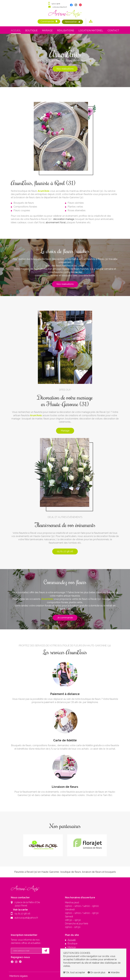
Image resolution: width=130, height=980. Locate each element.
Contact (113, 30)
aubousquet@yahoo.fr (60, 7)
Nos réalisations (65, 68)
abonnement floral (55, 222)
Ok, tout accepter (74, 972)
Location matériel (91, 30)
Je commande (65, 617)
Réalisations (66, 30)
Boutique (31, 30)
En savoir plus (97, 972)
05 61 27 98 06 (55, 3)
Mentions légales (19, 976)
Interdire (114, 972)
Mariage (47, 30)
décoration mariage (64, 219)
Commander (47, 22)
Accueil (16, 30)
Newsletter (71, 22)
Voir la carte (22, 909)
